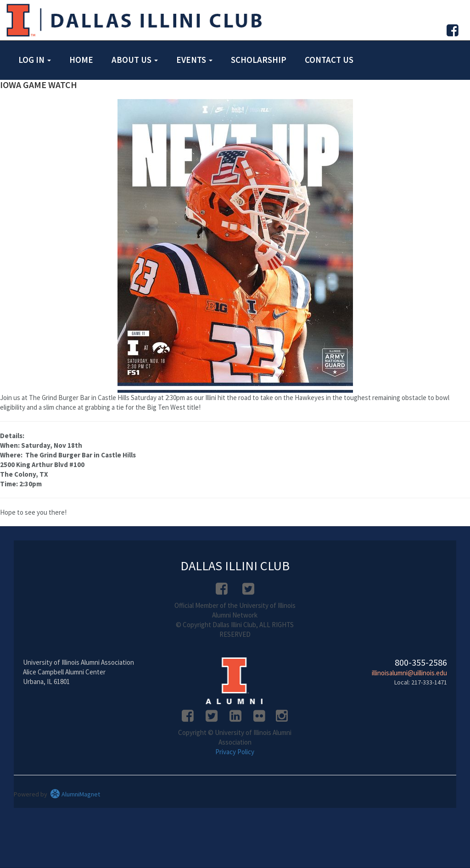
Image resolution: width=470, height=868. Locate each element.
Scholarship (259, 60)
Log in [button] (35, 60)
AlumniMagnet (75, 794)
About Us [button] (135, 60)
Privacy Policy (235, 752)
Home (81, 60)
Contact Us (329, 60)
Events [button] (194, 60)
